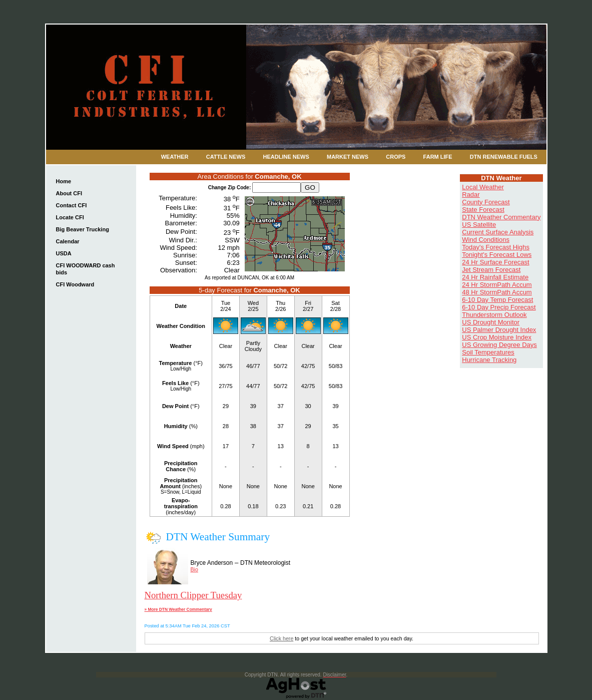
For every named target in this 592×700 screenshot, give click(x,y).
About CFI (69, 193)
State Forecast (483, 210)
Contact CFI (72, 205)
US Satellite (479, 225)
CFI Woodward (75, 284)
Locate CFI (70, 217)
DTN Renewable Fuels (504, 157)
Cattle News (226, 157)
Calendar (68, 241)
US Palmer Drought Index (499, 330)
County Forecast (486, 202)
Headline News (286, 157)
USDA (64, 253)
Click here (281, 638)
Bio (194, 569)
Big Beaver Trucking (83, 229)
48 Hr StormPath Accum (497, 292)
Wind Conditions (486, 240)
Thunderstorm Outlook (494, 315)
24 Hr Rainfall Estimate (495, 277)
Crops (396, 157)
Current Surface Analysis (498, 232)
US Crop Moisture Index (497, 337)
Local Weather (483, 187)
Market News (348, 157)
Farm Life (438, 157)
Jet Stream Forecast (491, 270)
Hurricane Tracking (489, 360)
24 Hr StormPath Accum (497, 285)
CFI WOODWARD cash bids (86, 269)
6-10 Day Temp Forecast (497, 300)
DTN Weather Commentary (501, 217)
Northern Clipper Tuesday (193, 595)
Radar (471, 195)
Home (64, 181)
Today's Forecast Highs (496, 247)
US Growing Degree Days (499, 345)
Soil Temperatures (488, 352)
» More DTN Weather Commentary (178, 609)
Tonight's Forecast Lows (497, 255)
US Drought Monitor (491, 322)
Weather (175, 157)
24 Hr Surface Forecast (495, 262)
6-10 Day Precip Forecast (499, 307)
